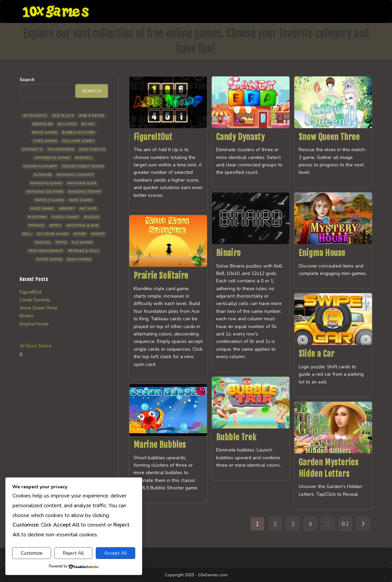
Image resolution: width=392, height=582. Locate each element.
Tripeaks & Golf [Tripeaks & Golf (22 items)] (83, 251)
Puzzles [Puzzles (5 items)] (91, 217)
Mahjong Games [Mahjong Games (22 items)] (46, 183)
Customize (32, 553)
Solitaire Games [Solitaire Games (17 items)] (53, 234)
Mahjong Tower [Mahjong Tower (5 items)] (85, 192)
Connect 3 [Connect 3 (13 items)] (32, 149)
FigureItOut (153, 137)
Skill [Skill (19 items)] (27, 234)
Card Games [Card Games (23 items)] (45, 141)
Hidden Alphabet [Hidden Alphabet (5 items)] (40, 166)
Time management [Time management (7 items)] (46, 251)
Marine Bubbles (160, 445)
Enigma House (322, 253)
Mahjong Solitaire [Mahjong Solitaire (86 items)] (45, 192)
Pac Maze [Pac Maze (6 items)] (88, 209)
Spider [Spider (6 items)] (80, 234)
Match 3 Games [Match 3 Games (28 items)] (49, 200)
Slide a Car (317, 354)
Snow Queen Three (329, 137)
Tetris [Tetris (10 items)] (61, 242)
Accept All (116, 553)
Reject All (73, 553)
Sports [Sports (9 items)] (98, 234)
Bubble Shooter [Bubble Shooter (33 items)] (79, 133)
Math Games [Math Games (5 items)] (81, 200)
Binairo (228, 253)
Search (27, 80)
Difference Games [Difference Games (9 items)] (52, 158)
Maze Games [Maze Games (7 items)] (42, 209)
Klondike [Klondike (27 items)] (43, 175)
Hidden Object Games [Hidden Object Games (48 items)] (83, 166)
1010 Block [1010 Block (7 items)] (63, 116)
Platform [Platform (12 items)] (38, 217)
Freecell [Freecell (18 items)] (84, 158)
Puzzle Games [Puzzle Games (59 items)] (65, 217)
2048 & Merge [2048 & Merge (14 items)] (91, 116)
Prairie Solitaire (161, 276)
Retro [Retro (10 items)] (55, 226)
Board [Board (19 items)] (88, 124)
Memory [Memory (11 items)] (67, 209)
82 (345, 524)
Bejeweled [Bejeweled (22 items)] (43, 124)
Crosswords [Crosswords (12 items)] (61, 149)
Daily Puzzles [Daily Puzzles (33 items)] (92, 149)
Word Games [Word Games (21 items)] (49, 259)
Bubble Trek (236, 437)
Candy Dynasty (240, 137)
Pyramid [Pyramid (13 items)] (36, 226)
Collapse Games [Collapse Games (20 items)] (78, 141)
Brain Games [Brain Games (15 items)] (44, 133)
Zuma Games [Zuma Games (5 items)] (79, 259)
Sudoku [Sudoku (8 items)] (43, 242)
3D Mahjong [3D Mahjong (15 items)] (35, 116)
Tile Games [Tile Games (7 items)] (82, 242)
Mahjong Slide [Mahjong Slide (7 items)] (82, 183)
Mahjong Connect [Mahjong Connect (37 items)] (75, 175)
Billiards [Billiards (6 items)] (67, 124)
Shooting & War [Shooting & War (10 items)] (83, 226)
